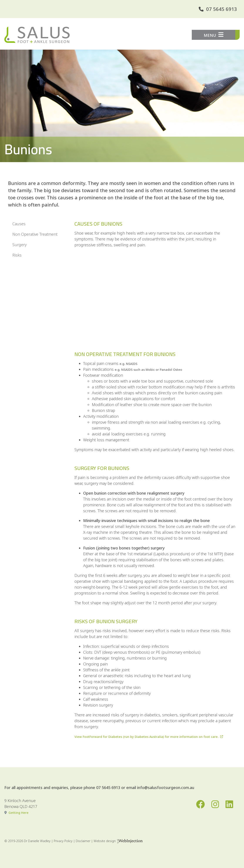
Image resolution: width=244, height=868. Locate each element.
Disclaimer (83, 841)
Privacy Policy (63, 841)
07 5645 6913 (222, 9)
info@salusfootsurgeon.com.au (166, 787)
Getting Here (19, 813)
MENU (214, 35)
